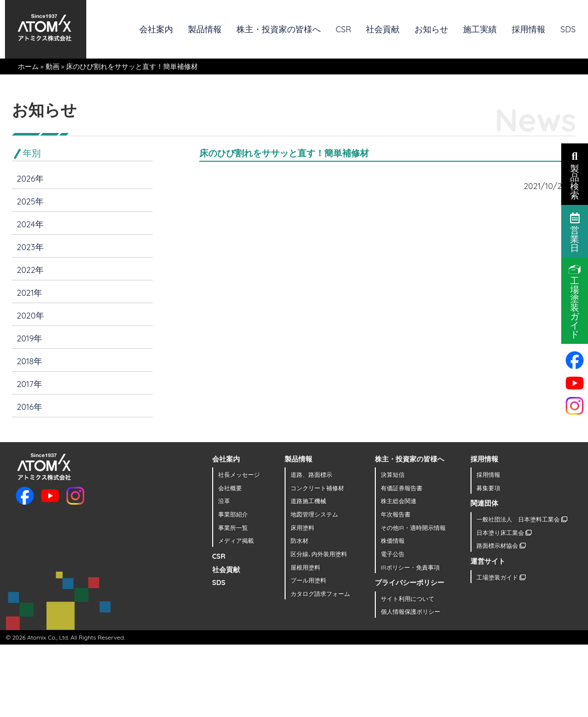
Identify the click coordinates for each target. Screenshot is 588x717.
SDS (568, 29)
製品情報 (205, 29)
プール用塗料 (308, 580)
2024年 (30, 224)
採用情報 (529, 29)
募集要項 (488, 488)
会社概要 (230, 488)
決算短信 (393, 475)
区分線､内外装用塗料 (319, 554)
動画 (53, 66)
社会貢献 (383, 29)
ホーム (28, 66)
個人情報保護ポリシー (411, 612)
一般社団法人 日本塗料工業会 (522, 519)
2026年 (30, 178)
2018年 (29, 361)
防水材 (299, 541)
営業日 (575, 232)
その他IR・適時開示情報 (413, 528)
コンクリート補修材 (317, 488)
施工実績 (480, 29)
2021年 (29, 293)
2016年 (29, 407)
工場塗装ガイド (501, 577)
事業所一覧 (233, 528)
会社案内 (156, 29)
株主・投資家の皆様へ (279, 29)
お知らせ (431, 29)
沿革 (224, 501)
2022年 (30, 270)
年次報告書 (396, 514)
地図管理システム (314, 514)
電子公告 (393, 554)
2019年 (30, 338)
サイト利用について (408, 599)
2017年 (29, 384)
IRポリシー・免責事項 (410, 567)
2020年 (30, 315)
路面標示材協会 (501, 546)
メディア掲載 (236, 541)
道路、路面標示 (311, 475)
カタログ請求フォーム (320, 594)
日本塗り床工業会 (504, 533)
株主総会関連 (399, 501)
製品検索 (575, 175)
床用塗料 (302, 528)
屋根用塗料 (305, 567)
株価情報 (393, 541)
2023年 (30, 247)
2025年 (30, 201)
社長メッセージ (239, 475)
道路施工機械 (308, 501)
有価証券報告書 (402, 488)
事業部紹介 (233, 514)
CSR (343, 29)
